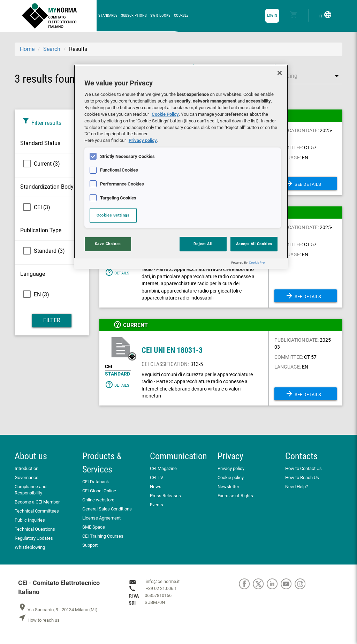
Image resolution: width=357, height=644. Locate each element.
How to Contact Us (303, 468)
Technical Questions (35, 529)
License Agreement (101, 518)
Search (52, 49)
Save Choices (108, 244)
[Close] (280, 73)
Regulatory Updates (34, 538)
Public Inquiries (30, 520)
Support (90, 545)
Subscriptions (134, 16)
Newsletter (228, 487)
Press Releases (165, 496)
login (272, 16)
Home (27, 49)
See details (303, 183)
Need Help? (297, 487)
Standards (108, 16)
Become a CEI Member (37, 502)
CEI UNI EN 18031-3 (172, 350)
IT (326, 15)
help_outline (117, 325)
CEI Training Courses (103, 536)
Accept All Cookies (254, 244)
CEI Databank (96, 482)
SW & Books (160, 16)
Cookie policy (231, 478)
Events (157, 505)
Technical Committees (37, 511)
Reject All (203, 244)
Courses (181, 16)
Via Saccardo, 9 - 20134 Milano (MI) (58, 610)
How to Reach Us (302, 478)
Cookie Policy (165, 114)
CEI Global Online (99, 491)
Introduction (26, 468)
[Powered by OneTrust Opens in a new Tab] (258, 264)
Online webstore (98, 500)
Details (117, 272)
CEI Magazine (163, 468)
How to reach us (39, 620)
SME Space (94, 527)
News (156, 487)
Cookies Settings (113, 215)
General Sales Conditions (107, 509)
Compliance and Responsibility (31, 490)
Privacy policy (231, 468)
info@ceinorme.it (163, 581)
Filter (52, 320)
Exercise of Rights (235, 496)
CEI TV (157, 478)
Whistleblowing (30, 547)
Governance (26, 478)
